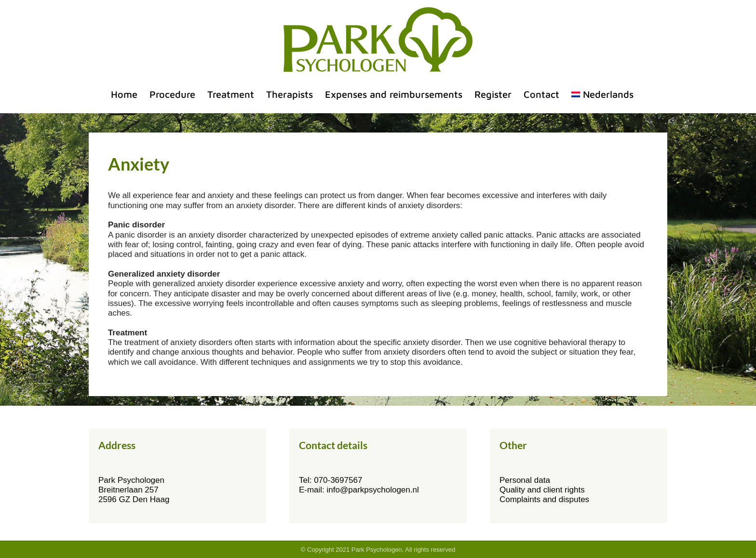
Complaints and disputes (544, 499)
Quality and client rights (542, 490)
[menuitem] (602, 94)
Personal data (525, 480)
